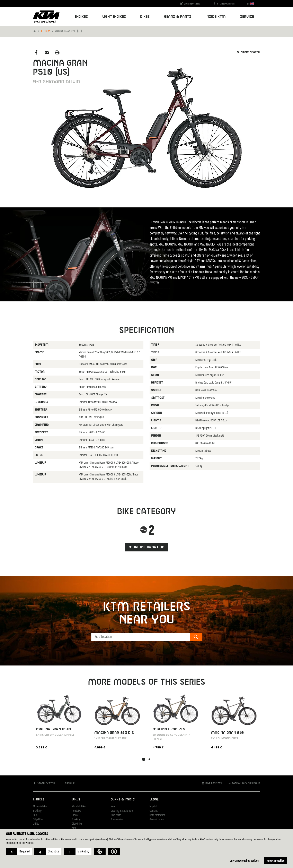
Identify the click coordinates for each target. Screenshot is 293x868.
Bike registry (190, 4)
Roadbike (77, 811)
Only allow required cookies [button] (244, 861)
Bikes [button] (145, 17)
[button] (19, 851)
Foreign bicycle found (244, 783)
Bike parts (116, 815)
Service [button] (247, 17)
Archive (68, 783)
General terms (157, 820)
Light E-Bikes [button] (114, 17)
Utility (36, 824)
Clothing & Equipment (122, 811)
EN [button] (250, 4)
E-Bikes (46, 31)
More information (147, 547)
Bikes (76, 800)
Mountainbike (40, 807)
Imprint (153, 807)
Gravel (75, 815)
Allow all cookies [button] (276, 861)
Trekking (37, 811)
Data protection (157, 815)
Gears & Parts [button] (178, 17)
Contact (154, 811)
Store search (248, 52)
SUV (35, 815)
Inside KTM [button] (216, 17)
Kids (74, 828)
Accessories (117, 820)
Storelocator (224, 4)
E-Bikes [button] (81, 17)
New (113, 807)
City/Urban (39, 820)
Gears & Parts (123, 800)
